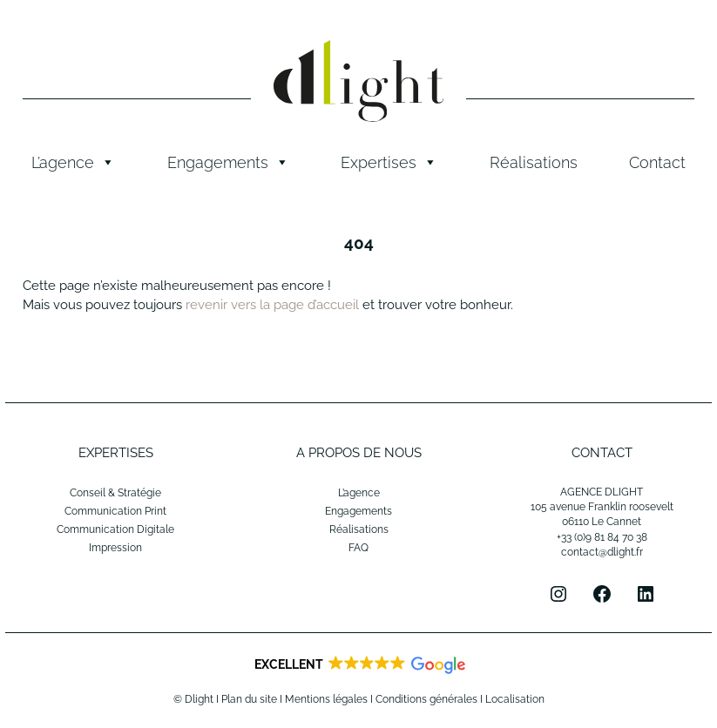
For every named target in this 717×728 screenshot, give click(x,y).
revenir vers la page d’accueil (272, 305)
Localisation (515, 699)
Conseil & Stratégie (115, 493)
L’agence (73, 163)
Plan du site (249, 699)
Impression (115, 548)
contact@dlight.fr (602, 552)
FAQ (358, 548)
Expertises (389, 163)
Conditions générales (426, 699)
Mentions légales (326, 699)
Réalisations (534, 162)
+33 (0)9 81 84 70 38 (602, 537)
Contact (657, 162)
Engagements (228, 163)
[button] (358, 665)
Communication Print (115, 511)
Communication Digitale (115, 529)
